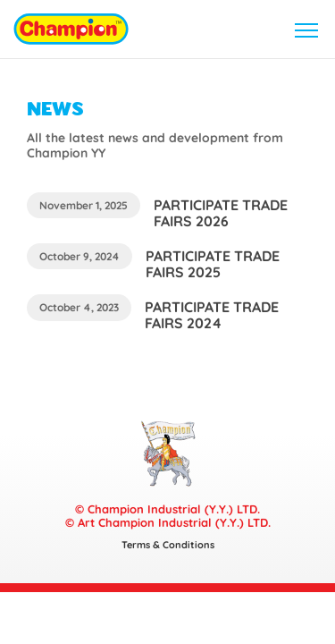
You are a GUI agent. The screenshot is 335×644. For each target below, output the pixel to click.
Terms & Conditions (168, 545)
